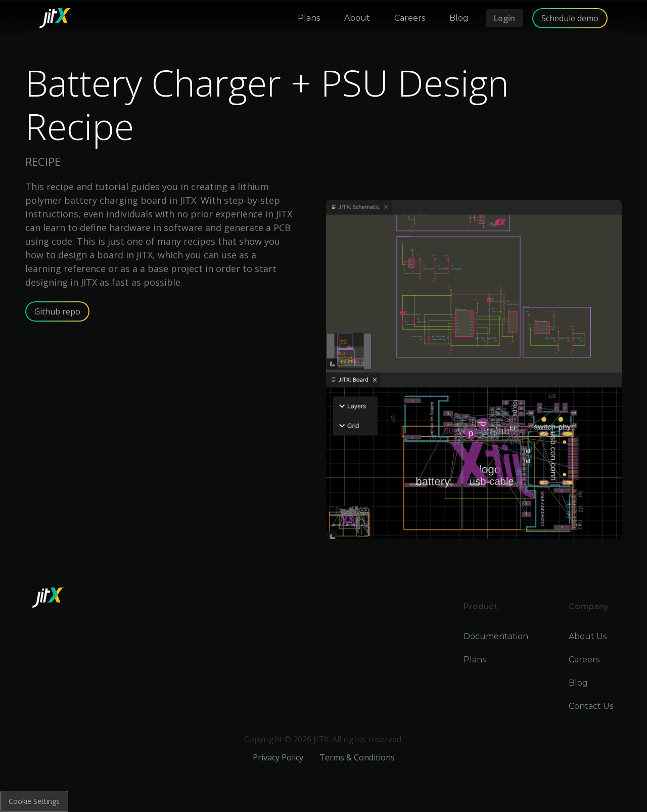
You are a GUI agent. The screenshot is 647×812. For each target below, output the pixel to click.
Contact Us (591, 706)
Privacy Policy (278, 757)
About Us (588, 636)
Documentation (496, 636)
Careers (584, 660)
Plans (475, 660)
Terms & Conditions (357, 757)
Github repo (57, 311)
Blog (578, 683)
